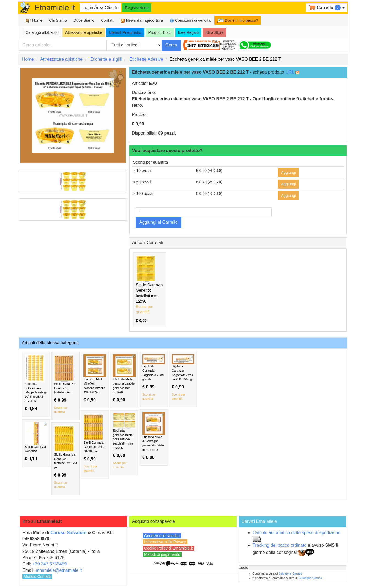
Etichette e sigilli (106, 59)
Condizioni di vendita (190, 20)
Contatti (108, 20)
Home (34, 20)
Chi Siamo (58, 20)
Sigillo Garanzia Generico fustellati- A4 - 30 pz (66, 457)
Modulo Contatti (37, 576)
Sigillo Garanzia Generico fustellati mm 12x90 (150, 289)
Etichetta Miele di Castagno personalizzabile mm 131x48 (154, 436)
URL (290, 72)
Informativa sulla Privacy (165, 542)
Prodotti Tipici (160, 32)
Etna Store (214, 32)
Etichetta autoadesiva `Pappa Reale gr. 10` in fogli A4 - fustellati (36, 383)
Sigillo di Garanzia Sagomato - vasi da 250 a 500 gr (183, 378)
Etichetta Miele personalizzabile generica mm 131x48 (124, 378)
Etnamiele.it (55, 8)
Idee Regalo (189, 32)
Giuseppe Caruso (310, 578)
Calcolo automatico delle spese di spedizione (297, 533)
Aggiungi (289, 172)
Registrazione (137, 8)
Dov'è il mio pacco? (238, 20)
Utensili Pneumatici (125, 32)
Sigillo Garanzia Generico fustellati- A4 (66, 384)
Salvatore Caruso (290, 573)
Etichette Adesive (146, 59)
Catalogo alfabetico (42, 32)
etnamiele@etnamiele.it (59, 570)
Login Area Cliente (100, 8)
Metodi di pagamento (162, 554)
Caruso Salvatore (69, 533)
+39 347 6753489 (49, 564)
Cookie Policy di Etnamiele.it (169, 548)
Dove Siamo (84, 20)
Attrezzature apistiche (84, 32)
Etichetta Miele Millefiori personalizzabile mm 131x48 (95, 378)
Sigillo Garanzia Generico (36, 442)
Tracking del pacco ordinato (280, 545)
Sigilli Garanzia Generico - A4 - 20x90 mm (95, 443)
